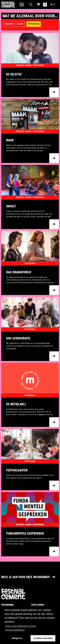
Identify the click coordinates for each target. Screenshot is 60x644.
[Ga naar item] (30, 82)
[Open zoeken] (31, 5)
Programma (7, 605)
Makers (20, 24)
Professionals (34, 24)
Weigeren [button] (17, 638)
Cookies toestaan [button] (43, 638)
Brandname (8, 5)
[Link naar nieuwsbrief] (30, 577)
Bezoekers (9, 24)
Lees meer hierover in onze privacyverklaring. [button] (21, 628)
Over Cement (38, 605)
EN (45, 5)
